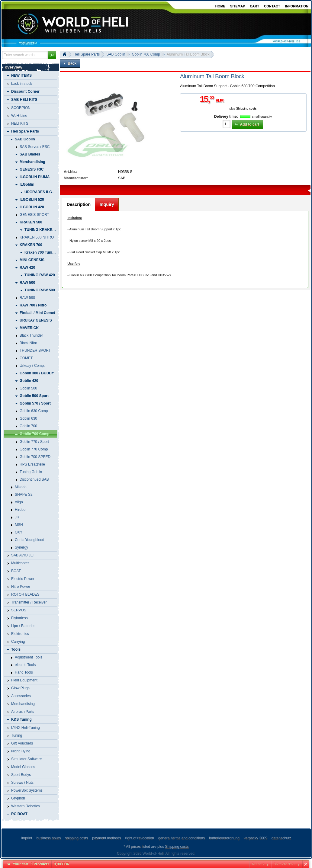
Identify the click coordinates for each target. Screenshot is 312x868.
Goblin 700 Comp (146, 54)
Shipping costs (246, 109)
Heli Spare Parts (87, 54)
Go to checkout (284, 864)
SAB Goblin (116, 54)
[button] (52, 55)
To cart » (258, 864)
